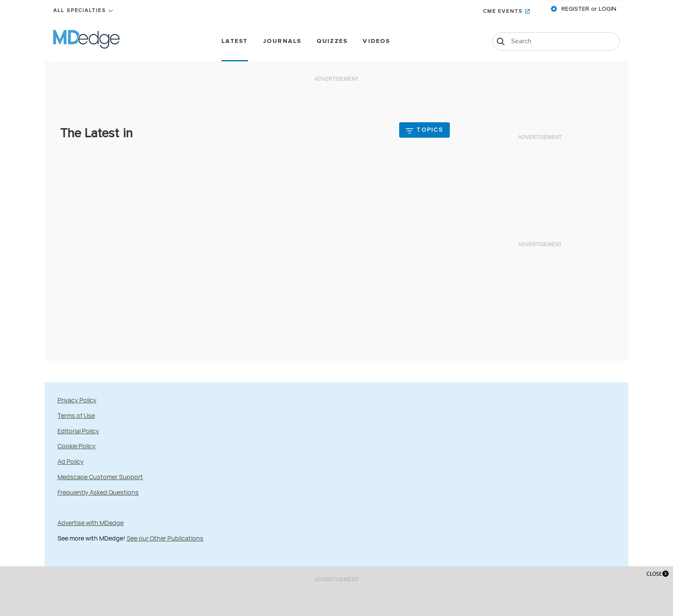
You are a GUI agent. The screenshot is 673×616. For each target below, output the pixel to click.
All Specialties (80, 11)
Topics (430, 130)
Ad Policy (71, 461)
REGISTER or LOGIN (588, 9)
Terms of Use (76, 415)
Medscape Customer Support (100, 477)
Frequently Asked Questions (98, 492)
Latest (235, 41)
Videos (376, 41)
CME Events (503, 12)
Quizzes (332, 41)
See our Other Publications (165, 538)
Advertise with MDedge (91, 523)
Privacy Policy (77, 400)
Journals (282, 41)
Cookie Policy (77, 446)
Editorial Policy (78, 431)
